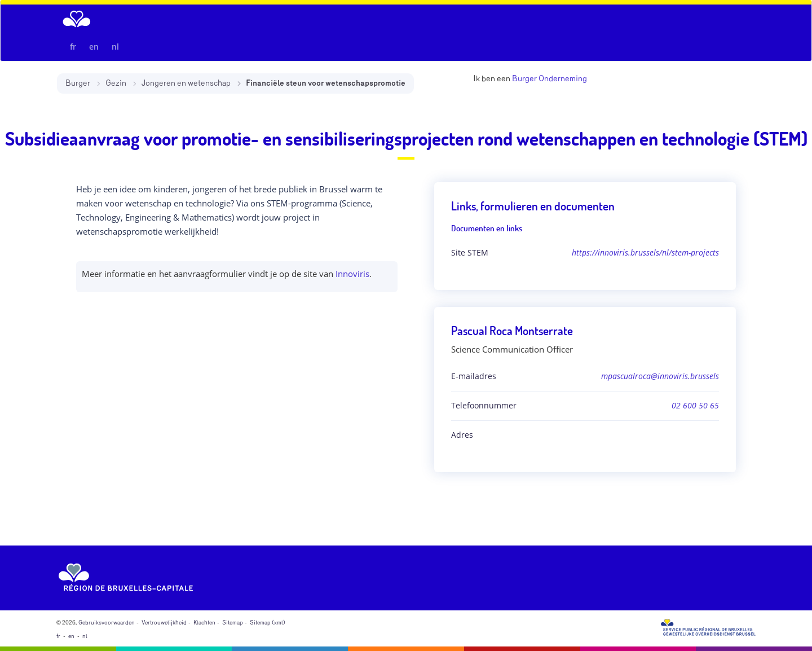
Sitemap (233, 623)
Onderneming (563, 79)
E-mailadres (474, 376)
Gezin (116, 83)
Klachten (204, 623)
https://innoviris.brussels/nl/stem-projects (645, 252)
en (94, 47)
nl (115, 47)
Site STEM (470, 252)
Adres (462, 435)
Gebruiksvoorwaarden (107, 623)
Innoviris (352, 274)
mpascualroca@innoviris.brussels (660, 376)
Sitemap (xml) (268, 623)
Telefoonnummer (484, 405)
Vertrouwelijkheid (164, 623)
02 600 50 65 (695, 405)
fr (73, 47)
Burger (78, 83)
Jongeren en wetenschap (186, 83)
